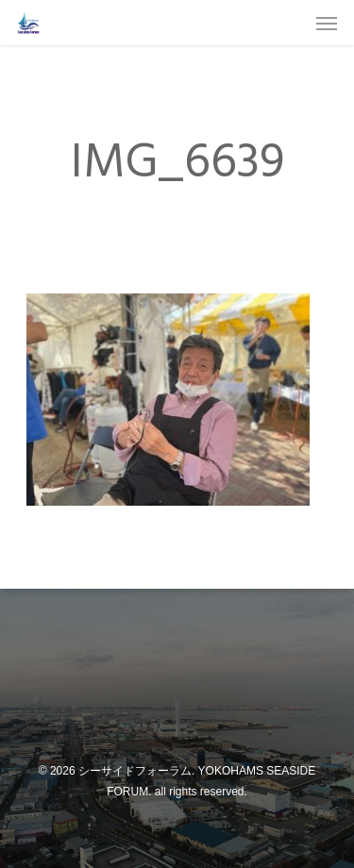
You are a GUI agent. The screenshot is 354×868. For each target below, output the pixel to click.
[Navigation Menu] (327, 23)
